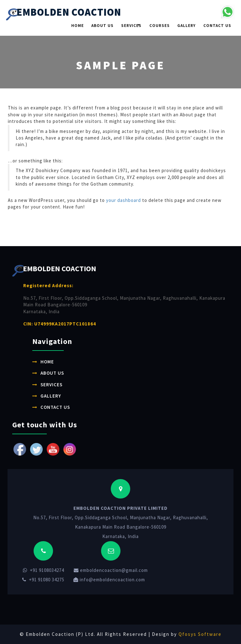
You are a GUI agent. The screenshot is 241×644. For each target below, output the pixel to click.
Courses (160, 26)
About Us (102, 26)
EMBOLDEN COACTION (64, 13)
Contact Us (217, 26)
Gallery (186, 26)
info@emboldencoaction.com (109, 580)
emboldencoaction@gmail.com (111, 570)
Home (78, 26)
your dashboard (123, 200)
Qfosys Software (200, 634)
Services (131, 26)
